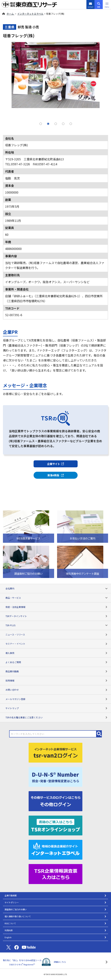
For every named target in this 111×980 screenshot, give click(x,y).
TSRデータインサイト (57, 616)
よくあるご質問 (57, 662)
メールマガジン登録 (57, 699)
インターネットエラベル (30, 14)
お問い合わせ (57, 690)
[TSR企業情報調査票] (55, 874)
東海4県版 (55, 475)
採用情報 (57, 680)
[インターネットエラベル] (55, 849)
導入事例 (57, 653)
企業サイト (56, 464)
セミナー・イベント (57, 644)
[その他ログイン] (55, 801)
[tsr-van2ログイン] (55, 752)
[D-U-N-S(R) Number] (55, 776)
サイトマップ (57, 708)
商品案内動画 (57, 671)
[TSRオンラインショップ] (55, 825)
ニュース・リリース (57, 634)
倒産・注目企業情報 (57, 607)
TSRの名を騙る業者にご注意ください (57, 717)
